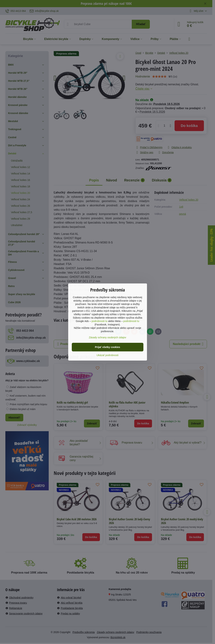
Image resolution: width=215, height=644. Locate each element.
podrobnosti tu (99, 321)
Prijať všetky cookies (107, 347)
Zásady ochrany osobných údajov (107, 337)
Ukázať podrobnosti (108, 355)
